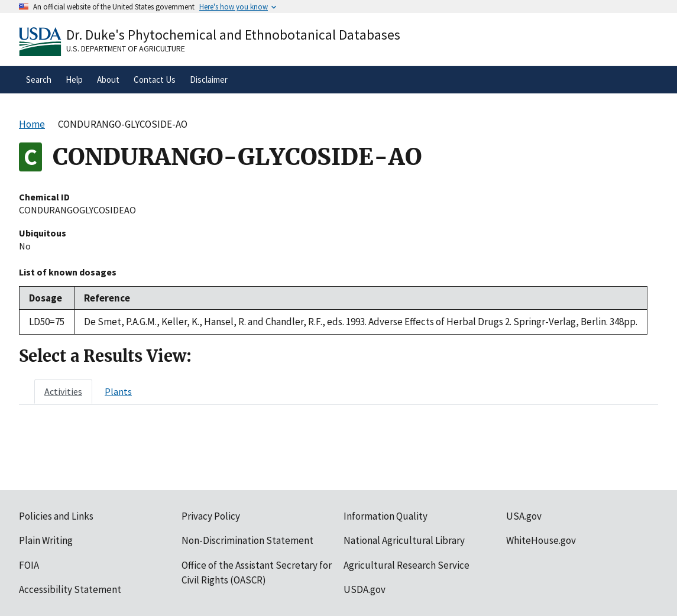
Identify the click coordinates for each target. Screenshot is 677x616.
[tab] (63, 391)
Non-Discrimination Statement (247, 540)
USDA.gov (365, 589)
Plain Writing (46, 540)
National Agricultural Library (404, 540)
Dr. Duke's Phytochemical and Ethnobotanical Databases (233, 35)
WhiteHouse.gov (541, 540)
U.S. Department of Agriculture (126, 48)
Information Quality (386, 516)
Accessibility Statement (70, 589)
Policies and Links (56, 516)
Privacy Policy (211, 516)
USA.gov (524, 516)
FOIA (29, 565)
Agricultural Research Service (406, 565)
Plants (118, 391)
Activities (63, 391)
